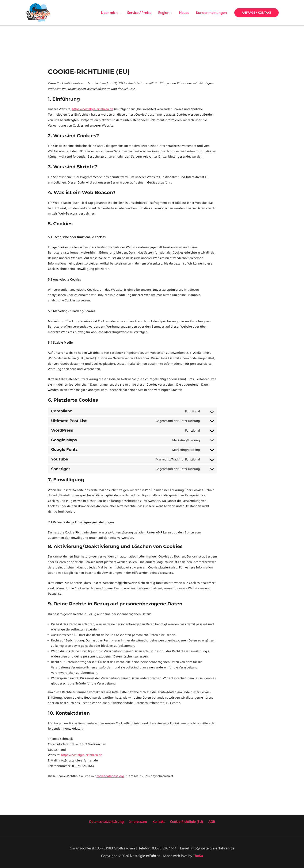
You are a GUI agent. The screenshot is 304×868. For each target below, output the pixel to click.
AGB (209, 821)
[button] (256, 13)
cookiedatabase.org (110, 776)
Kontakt (159, 821)
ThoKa (198, 856)
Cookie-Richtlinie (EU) (186, 821)
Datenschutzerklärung (109, 821)
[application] (119, 13)
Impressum (140, 821)
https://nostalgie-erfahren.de (93, 109)
